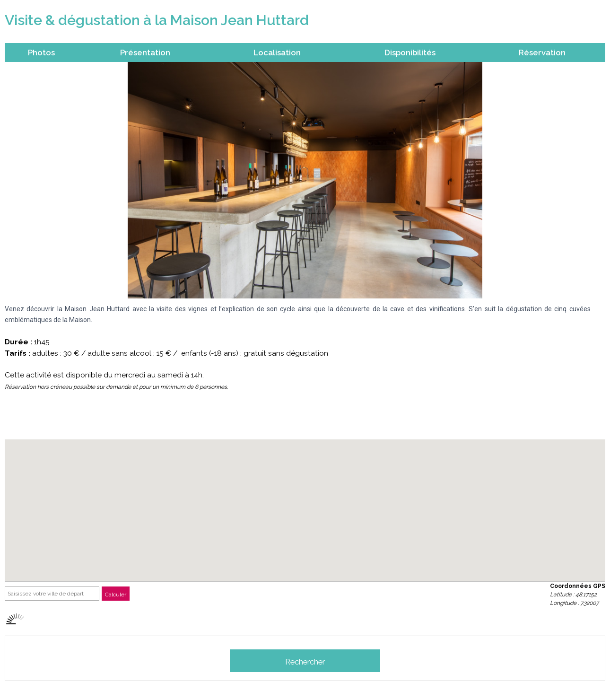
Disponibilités (410, 52)
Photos (41, 52)
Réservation (542, 52)
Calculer (116, 595)
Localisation (277, 52)
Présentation (145, 52)
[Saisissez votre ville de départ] (52, 594)
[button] (305, 502)
